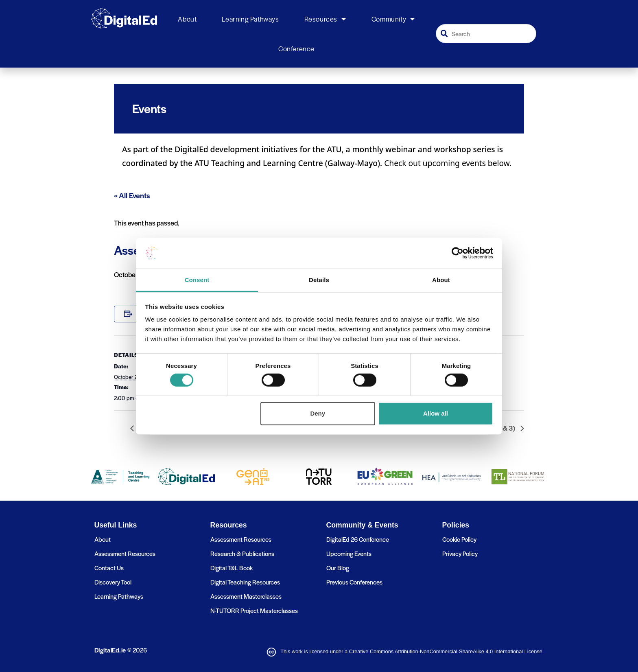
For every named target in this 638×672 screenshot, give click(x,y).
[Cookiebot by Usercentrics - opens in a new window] (458, 253)
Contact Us (109, 568)
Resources (325, 19)
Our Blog (338, 568)
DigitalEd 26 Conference (358, 539)
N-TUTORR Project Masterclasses (254, 610)
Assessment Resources (125, 553)
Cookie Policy (459, 539)
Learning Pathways (250, 19)
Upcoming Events (349, 553)
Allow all (436, 413)
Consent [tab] (197, 280)
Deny (318, 413)
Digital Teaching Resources (245, 582)
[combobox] (486, 34)
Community (393, 19)
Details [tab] (319, 280)
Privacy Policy (460, 553)
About (187, 19)
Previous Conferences (354, 582)
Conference (296, 48)
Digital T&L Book (232, 568)
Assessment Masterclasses (246, 596)
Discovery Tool (113, 582)
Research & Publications (242, 553)
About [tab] (441, 280)
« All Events (132, 195)
